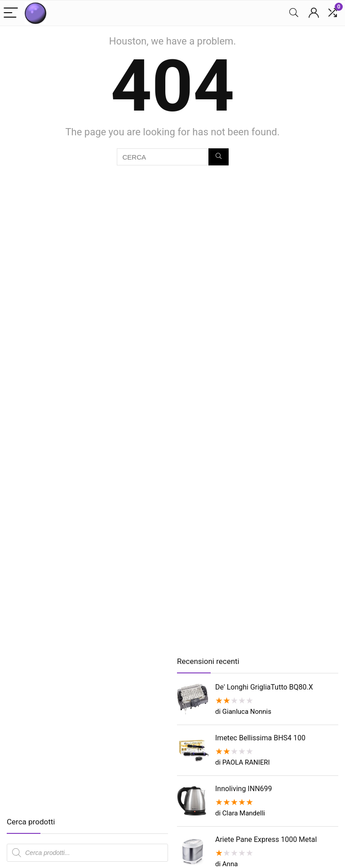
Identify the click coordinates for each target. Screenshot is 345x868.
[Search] (294, 13)
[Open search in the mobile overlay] (87, 853)
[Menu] (11, 13)
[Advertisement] (82, 737)
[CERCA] (219, 157)
